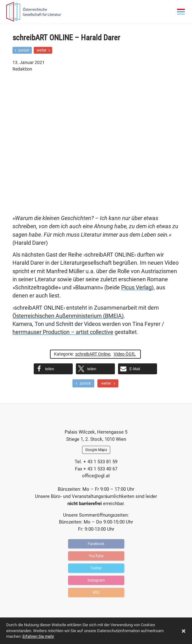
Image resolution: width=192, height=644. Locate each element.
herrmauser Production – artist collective (63, 332)
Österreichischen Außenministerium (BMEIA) (68, 316)
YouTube (96, 556)
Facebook (96, 544)
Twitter (96, 568)
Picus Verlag (136, 288)
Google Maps (96, 450)
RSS (96, 592)
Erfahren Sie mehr (38, 636)
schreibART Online (93, 354)
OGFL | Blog (42, 12)
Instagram (96, 580)
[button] (53, 369)
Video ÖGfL (125, 354)
